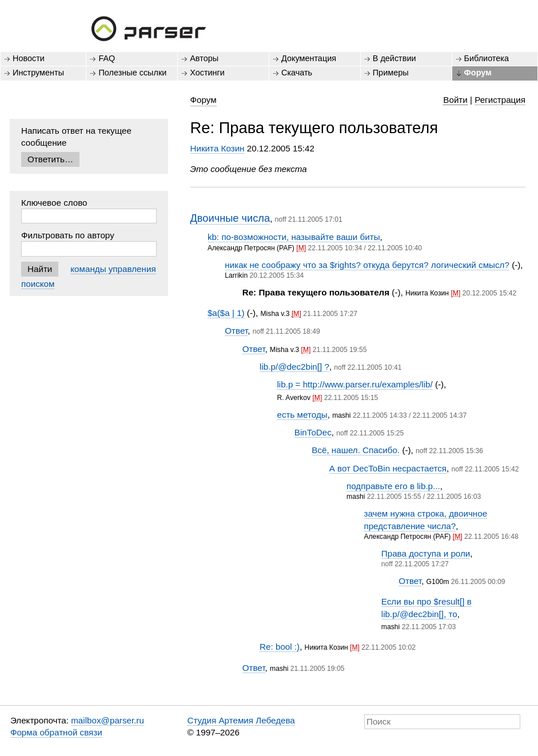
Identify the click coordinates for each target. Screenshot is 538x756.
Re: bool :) (280, 647)
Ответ (236, 331)
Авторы (204, 58)
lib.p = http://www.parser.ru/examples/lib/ (354, 384)
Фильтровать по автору (68, 235)
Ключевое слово (54, 203)
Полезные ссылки (132, 73)
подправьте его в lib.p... (393, 486)
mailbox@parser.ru (107, 720)
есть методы (302, 415)
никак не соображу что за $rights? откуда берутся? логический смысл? (367, 265)
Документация (309, 58)
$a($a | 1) (226, 313)
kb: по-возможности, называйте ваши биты (294, 237)
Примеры (391, 73)
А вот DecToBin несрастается (388, 468)
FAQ (107, 58)
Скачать (297, 73)
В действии (394, 58)
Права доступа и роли (426, 553)
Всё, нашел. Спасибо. (356, 450)
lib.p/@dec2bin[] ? (294, 367)
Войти (455, 100)
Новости (29, 58)
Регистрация (500, 100)
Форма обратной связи (56, 732)
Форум (478, 73)
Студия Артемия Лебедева (241, 720)
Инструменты (38, 73)
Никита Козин (218, 148)
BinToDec (313, 432)
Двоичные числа (230, 218)
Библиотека (487, 58)
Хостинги (207, 73)
